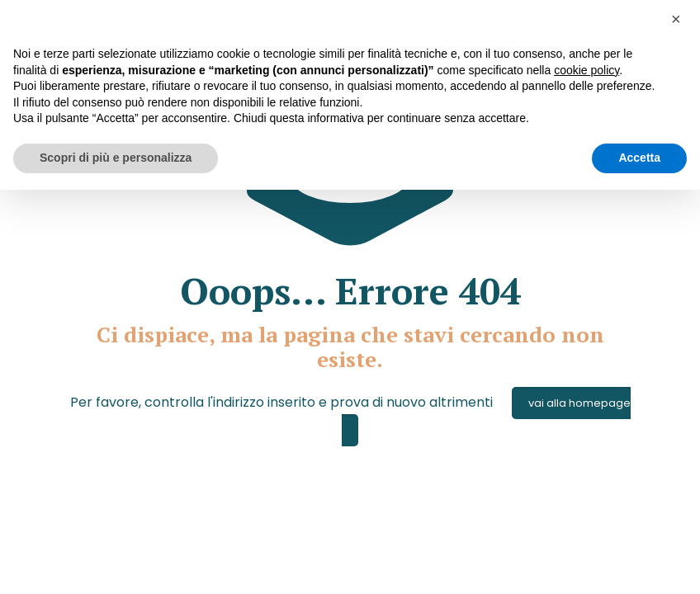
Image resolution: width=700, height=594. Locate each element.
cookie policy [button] (586, 70)
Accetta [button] (639, 158)
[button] (679, 26)
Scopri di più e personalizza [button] (116, 158)
